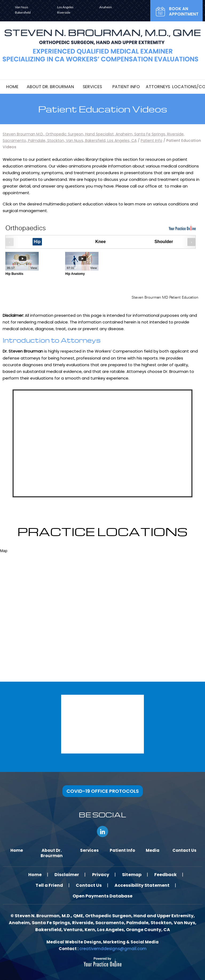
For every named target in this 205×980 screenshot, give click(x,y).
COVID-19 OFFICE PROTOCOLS (103, 791)
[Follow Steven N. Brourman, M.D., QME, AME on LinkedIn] (102, 831)
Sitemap (132, 874)
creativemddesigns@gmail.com (113, 948)
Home (34, 874)
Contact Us (89, 885)
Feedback (167, 874)
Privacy (101, 874)
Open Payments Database (102, 896)
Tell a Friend (49, 885)
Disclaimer (66, 874)
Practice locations (102, 531)
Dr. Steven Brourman (23, 351)
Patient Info (151, 140)
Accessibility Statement (143, 885)
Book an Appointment (184, 11)
